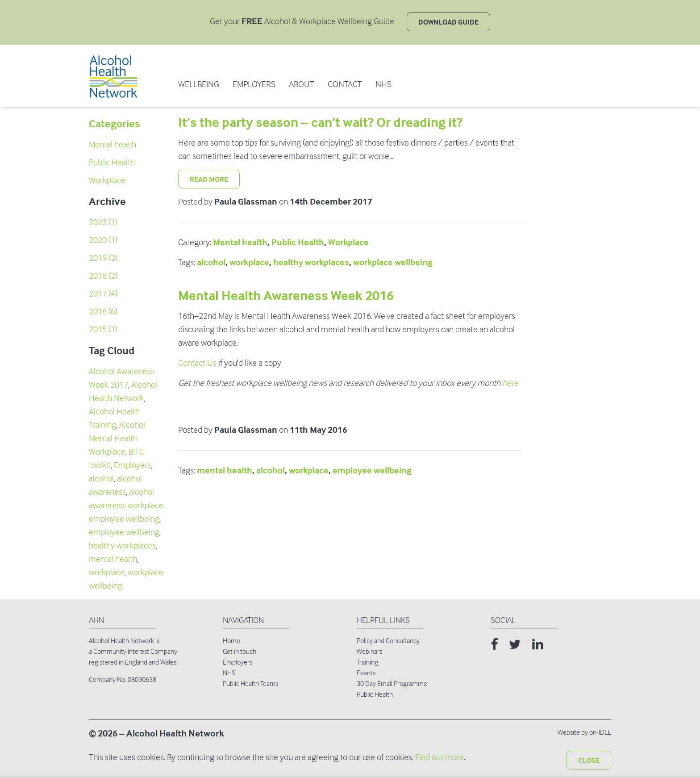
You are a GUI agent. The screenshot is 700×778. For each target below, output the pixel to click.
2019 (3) (103, 258)
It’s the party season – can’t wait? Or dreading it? (320, 123)
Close (589, 760)
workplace (107, 572)
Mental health (112, 144)
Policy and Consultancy (388, 640)
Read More (209, 179)
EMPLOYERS (254, 84)
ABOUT (302, 84)
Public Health (112, 162)
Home (231, 640)
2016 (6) (103, 312)
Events (366, 673)
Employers (132, 465)
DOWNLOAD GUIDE (448, 22)
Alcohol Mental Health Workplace (117, 438)
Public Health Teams (250, 683)
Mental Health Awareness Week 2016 (286, 296)
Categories (115, 124)
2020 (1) (103, 240)
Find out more (440, 757)
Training (367, 662)
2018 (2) (103, 276)
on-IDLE (600, 732)
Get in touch (240, 651)
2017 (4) (103, 294)
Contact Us (197, 363)
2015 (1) (103, 329)
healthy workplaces (122, 546)
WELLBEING (199, 84)
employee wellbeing (124, 532)
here (510, 383)
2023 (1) (103, 222)
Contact (345, 84)
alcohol (101, 479)
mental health (113, 559)
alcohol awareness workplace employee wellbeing (126, 505)
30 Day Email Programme (392, 683)
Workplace (107, 180)
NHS (383, 84)
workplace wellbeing (393, 262)
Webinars (369, 651)
